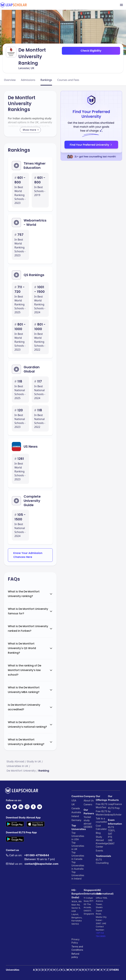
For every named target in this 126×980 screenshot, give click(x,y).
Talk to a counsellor (101, 820)
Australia (76, 812)
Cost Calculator (101, 827)
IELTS (99, 860)
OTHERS (114, 970)
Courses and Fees (68, 80)
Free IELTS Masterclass (102, 813)
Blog (98, 833)
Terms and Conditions (77, 948)
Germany (76, 820)
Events (99, 851)
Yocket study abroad (87, 820)
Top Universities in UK (78, 846)
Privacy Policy (76, 941)
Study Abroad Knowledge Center (102, 842)
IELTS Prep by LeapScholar (114, 811)
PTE (110, 837)
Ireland (75, 816)
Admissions (28, 80)
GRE (110, 840)
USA (74, 800)
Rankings (46, 80)
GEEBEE (88, 827)
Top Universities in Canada (78, 856)
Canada (76, 808)
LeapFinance (114, 804)
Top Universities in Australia (78, 865)
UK (73, 804)
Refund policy (75, 955)
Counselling (102, 863)
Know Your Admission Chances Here (28, 555)
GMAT (111, 844)
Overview (10, 80)
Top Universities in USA (78, 836)
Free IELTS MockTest (102, 806)
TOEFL (112, 830)
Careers (88, 804)
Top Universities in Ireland (78, 875)
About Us (89, 800)
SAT (110, 834)
